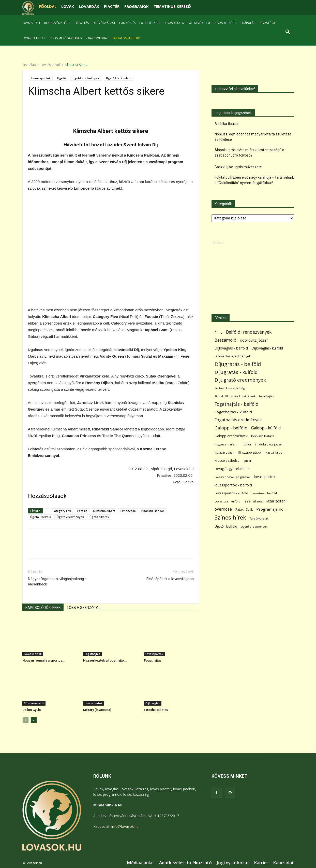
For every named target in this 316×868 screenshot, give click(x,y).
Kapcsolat (283, 863)
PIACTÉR (112, 6)
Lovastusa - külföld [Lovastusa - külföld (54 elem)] (227, 501)
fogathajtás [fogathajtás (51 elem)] (266, 396)
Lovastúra (267, 23)
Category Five (62, 511)
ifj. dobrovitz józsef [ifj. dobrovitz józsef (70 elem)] (269, 444)
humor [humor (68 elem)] (247, 444)
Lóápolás (248, 23)
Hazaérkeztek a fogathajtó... (105, 660)
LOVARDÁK (89, 6)
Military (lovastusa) (97, 710)
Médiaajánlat (141, 863)
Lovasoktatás (175, 23)
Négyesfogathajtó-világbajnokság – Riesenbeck (58, 582)
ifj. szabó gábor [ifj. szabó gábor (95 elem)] (250, 452)
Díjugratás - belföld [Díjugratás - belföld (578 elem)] (238, 364)
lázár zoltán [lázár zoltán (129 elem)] (276, 501)
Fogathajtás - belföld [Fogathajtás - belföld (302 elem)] (237, 404)
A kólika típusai (227, 124)
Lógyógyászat (104, 23)
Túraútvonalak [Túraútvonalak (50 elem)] (259, 518)
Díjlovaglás (153, 703)
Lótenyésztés (150, 23)
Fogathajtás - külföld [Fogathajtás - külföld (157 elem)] (233, 412)
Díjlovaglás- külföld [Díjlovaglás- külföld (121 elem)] (267, 348)
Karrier (261, 863)
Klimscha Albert (104, 511)
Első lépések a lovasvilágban (170, 579)
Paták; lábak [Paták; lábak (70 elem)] (244, 509)
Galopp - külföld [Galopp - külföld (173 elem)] (266, 428)
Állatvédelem (200, 23)
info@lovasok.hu (125, 826)
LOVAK (68, 6)
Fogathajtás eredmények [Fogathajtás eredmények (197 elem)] (238, 420)
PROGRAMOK (137, 6)
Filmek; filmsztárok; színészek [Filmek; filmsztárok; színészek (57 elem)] (235, 396)
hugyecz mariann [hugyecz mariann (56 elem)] (226, 444)
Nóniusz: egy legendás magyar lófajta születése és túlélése (253, 137)
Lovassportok (51, 65)
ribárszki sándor (153, 511)
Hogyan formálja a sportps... (44, 660)
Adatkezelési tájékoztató (185, 863)
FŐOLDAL (48, 6)
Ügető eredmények (86, 78)
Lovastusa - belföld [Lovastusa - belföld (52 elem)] (264, 493)
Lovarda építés (34, 38)
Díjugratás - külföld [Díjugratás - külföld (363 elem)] (236, 372)
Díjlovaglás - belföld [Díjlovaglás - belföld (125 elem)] (231, 348)
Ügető (61, 78)
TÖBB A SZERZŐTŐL (84, 608)
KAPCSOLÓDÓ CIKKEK (43, 608)
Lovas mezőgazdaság (65, 38)
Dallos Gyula (32, 710)
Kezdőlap (29, 65)
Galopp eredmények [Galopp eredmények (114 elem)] (231, 436)
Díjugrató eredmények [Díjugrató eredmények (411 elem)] (240, 380)
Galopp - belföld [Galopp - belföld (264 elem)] (231, 428)
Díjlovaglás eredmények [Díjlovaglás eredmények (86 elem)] (233, 356)
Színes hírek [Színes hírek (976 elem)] (230, 517)
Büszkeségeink (34, 703)
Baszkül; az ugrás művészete (238, 167)
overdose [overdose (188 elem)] (223, 509)
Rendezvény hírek (57, 23)
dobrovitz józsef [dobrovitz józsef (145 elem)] (254, 340)
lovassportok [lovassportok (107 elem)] (265, 477)
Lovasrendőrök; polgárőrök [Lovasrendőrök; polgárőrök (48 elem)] (232, 477)
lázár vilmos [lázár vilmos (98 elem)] (253, 501)
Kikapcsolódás (97, 38)
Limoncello (128, 511)
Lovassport (31, 23)
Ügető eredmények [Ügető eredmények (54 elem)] (254, 527)
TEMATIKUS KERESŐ (172, 6)
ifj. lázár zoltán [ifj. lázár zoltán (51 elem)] (224, 452)
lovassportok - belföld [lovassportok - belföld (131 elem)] (233, 485)
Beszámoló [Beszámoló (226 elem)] (225, 340)
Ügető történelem (119, 78)
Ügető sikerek (99, 517)
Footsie (82, 511)
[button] (288, 32)
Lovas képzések (225, 23)
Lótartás (82, 23)
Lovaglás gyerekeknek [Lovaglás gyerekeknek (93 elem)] (232, 469)
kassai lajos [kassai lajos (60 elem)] (274, 452)
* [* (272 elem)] (216, 332)
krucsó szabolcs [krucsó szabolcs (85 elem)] (227, 460)
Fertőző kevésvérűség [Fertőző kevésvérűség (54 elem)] (230, 388)
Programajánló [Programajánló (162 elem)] (270, 509)
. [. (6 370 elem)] (222, 331)
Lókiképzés (127, 23)
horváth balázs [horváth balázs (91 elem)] (263, 436)
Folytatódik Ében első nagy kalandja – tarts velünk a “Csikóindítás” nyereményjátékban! (254, 180)
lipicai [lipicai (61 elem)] (247, 461)
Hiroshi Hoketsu (156, 710)
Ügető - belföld (41, 517)
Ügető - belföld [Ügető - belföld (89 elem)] (226, 526)
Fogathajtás (92, 654)
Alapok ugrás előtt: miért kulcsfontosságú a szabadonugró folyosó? (249, 153)
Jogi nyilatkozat (233, 863)
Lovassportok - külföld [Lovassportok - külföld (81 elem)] (231, 493)
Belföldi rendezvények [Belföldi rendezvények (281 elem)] (249, 332)
